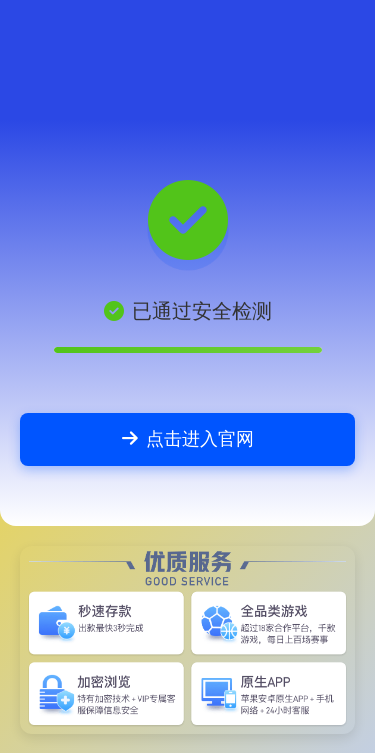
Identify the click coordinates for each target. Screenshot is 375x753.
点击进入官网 (188, 438)
